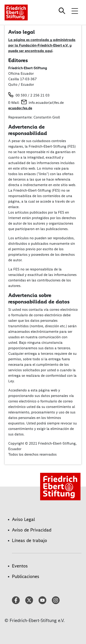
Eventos (20, 566)
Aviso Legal (23, 519)
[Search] (63, 11)
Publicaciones (26, 576)
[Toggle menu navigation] (75, 11)
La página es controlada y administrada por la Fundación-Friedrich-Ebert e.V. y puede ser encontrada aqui (42, 45)
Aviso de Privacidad (32, 530)
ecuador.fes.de (20, 108)
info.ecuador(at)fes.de (46, 103)
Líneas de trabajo (29, 540)
